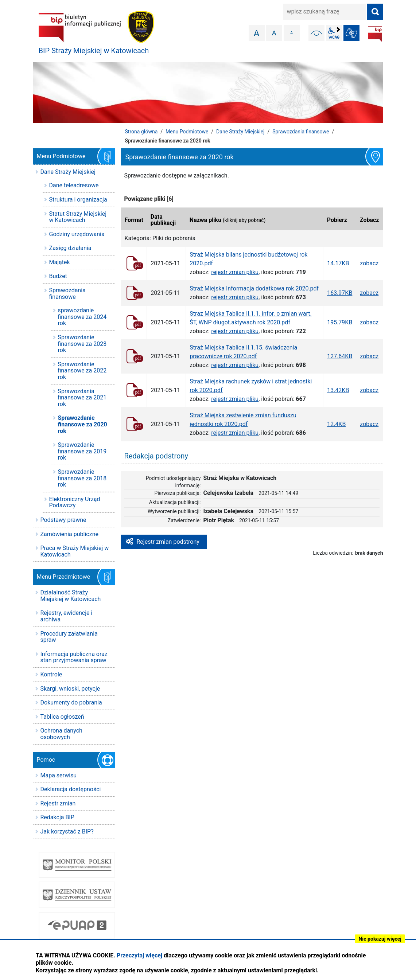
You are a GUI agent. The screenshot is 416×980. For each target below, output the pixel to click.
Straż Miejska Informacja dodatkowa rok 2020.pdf (254, 288)
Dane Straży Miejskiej (240, 132)
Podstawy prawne (63, 520)
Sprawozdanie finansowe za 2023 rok (82, 344)
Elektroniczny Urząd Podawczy (75, 502)
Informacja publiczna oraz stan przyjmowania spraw (74, 657)
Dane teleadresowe (74, 185)
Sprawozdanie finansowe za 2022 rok (82, 371)
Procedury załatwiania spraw (69, 637)
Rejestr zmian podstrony (168, 542)
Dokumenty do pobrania (71, 702)
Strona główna (141, 132)
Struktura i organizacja (78, 200)
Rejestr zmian (58, 803)
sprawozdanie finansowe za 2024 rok (82, 317)
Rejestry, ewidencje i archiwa (67, 616)
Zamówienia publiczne (69, 534)
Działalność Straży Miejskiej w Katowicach (71, 596)
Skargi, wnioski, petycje (70, 689)
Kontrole (51, 674)
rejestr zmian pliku (235, 272)
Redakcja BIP (57, 817)
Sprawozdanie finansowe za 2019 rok (82, 451)
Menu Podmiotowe (187, 132)
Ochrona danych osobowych (61, 734)
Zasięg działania (70, 248)
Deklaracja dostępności (71, 789)
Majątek (60, 262)
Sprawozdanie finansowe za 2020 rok (83, 424)
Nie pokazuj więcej (380, 939)
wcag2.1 (334, 33)
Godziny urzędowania (77, 234)
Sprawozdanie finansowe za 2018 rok (82, 478)
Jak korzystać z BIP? (67, 831)
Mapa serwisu (59, 775)
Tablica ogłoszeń (62, 717)
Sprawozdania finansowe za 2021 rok (82, 398)
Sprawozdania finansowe (301, 132)
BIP (375, 34)
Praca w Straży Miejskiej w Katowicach (75, 551)
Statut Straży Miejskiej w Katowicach (78, 217)
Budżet (58, 276)
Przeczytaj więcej (139, 955)
